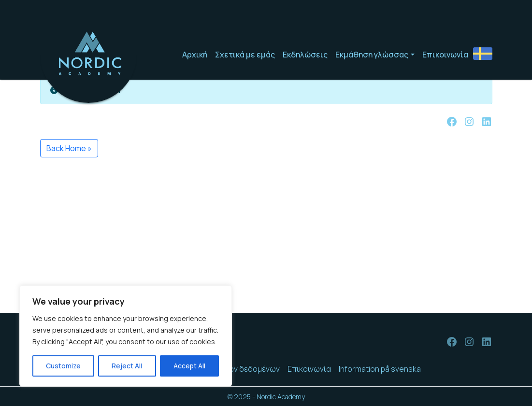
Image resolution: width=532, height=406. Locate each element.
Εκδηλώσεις (305, 55)
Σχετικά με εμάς (245, 55)
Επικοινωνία (445, 55)
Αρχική (195, 55)
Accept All (189, 366)
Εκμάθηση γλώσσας (372, 55)
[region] (126, 336)
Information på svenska (380, 369)
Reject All (127, 366)
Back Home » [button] (69, 148)
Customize (63, 366)
